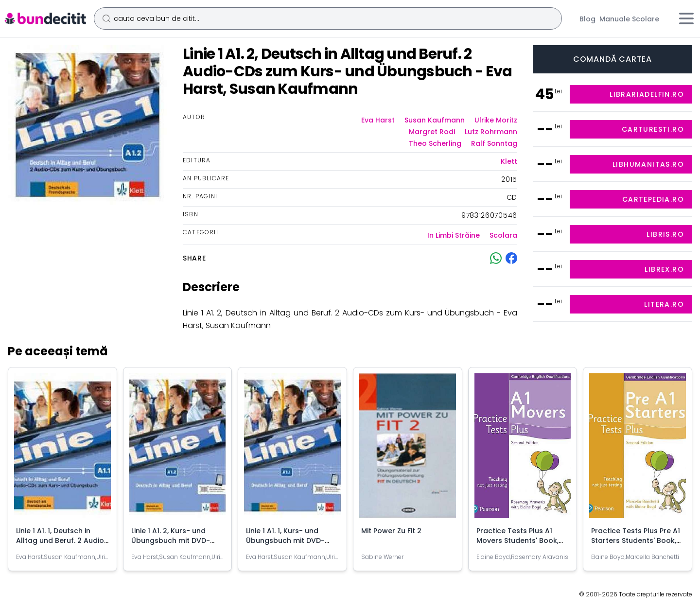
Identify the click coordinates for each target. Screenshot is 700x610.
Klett (509, 161)
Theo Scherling (435, 143)
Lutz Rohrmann (491, 132)
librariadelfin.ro (647, 94)
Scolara (503, 235)
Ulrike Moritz (496, 120)
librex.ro (664, 269)
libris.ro (665, 234)
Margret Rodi (432, 132)
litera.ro (664, 304)
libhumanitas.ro (648, 164)
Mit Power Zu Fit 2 (391, 531)
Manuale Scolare (629, 19)
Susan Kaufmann (435, 120)
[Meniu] (686, 18)
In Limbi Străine (454, 235)
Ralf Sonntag (494, 143)
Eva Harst (378, 120)
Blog (587, 19)
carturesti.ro (653, 129)
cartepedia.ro (653, 199)
